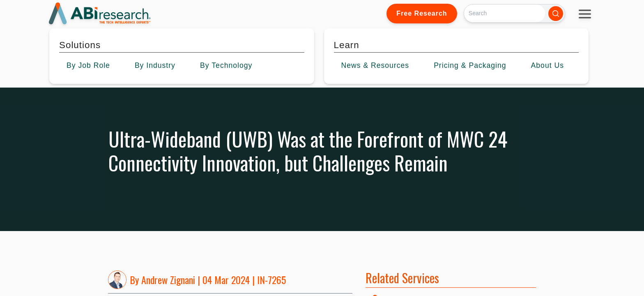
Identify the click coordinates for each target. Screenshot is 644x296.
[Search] (505, 13)
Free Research (422, 13)
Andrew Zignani (168, 280)
